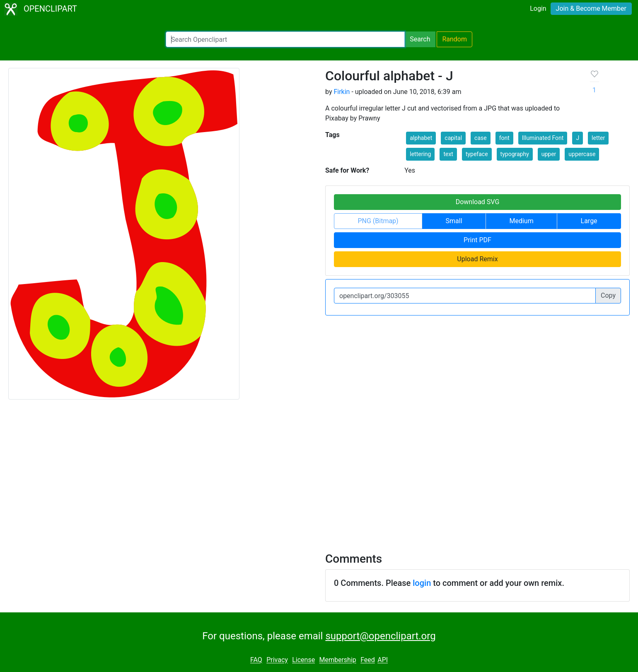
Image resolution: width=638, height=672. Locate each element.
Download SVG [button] (478, 202)
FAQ (256, 660)
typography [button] (515, 154)
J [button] (578, 138)
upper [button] (549, 154)
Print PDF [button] (477, 240)
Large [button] (589, 221)
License (303, 660)
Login (538, 8)
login (422, 583)
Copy (608, 295)
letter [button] (598, 138)
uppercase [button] (582, 154)
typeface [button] (477, 154)
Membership (337, 660)
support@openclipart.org (380, 636)
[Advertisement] (319, 471)
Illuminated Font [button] (543, 138)
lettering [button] (420, 154)
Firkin (342, 92)
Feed (368, 660)
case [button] (481, 138)
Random (454, 39)
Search (420, 39)
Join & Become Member (591, 8)
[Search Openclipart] (285, 39)
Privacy (277, 660)
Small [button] (454, 221)
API (383, 660)
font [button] (504, 138)
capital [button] (453, 138)
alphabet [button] (421, 138)
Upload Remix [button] (477, 259)
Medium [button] (521, 221)
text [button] (448, 154)
